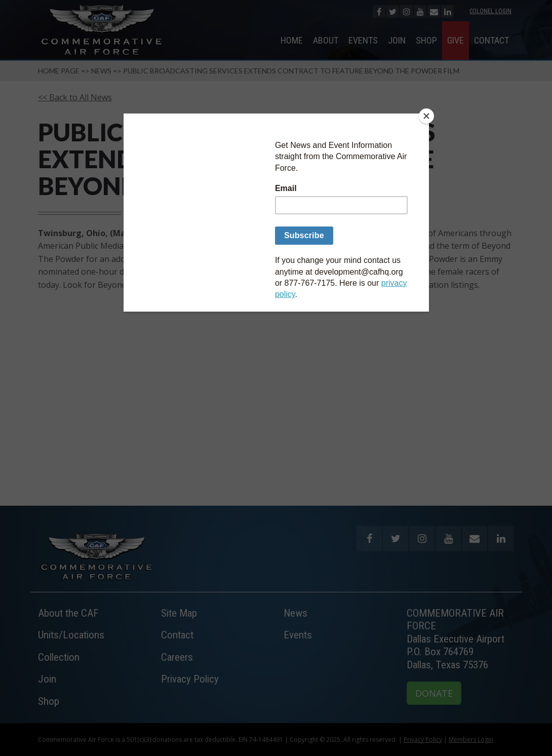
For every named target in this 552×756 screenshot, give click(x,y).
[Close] (426, 116)
